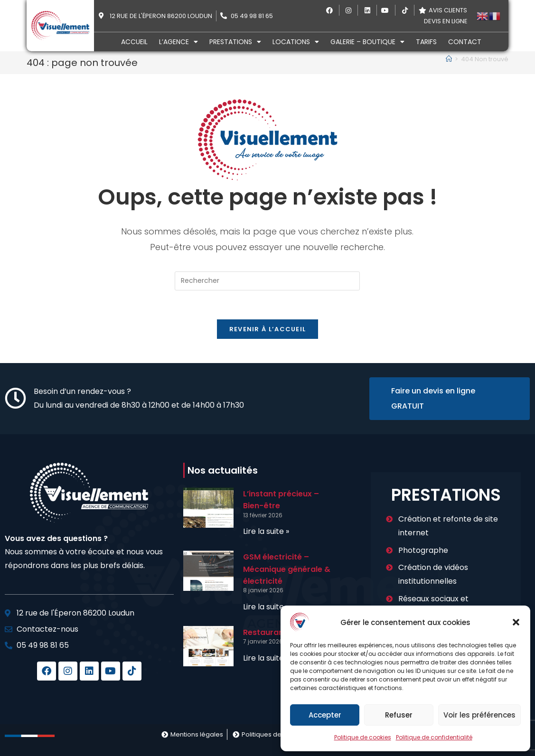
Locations (296, 42)
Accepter (325, 715)
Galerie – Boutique (367, 42)
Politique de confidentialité (434, 737)
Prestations (235, 42)
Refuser (399, 715)
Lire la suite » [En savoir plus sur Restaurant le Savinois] (266, 658)
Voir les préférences (479, 715)
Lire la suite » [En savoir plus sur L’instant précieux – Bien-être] (266, 531)
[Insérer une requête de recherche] (267, 281)
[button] (516, 622)
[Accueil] (449, 59)
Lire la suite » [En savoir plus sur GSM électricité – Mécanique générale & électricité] (266, 607)
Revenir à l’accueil (268, 329)
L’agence (178, 42)
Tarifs (426, 42)
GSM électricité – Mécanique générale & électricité (287, 569)
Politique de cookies (363, 737)
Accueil (134, 42)
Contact (465, 42)
